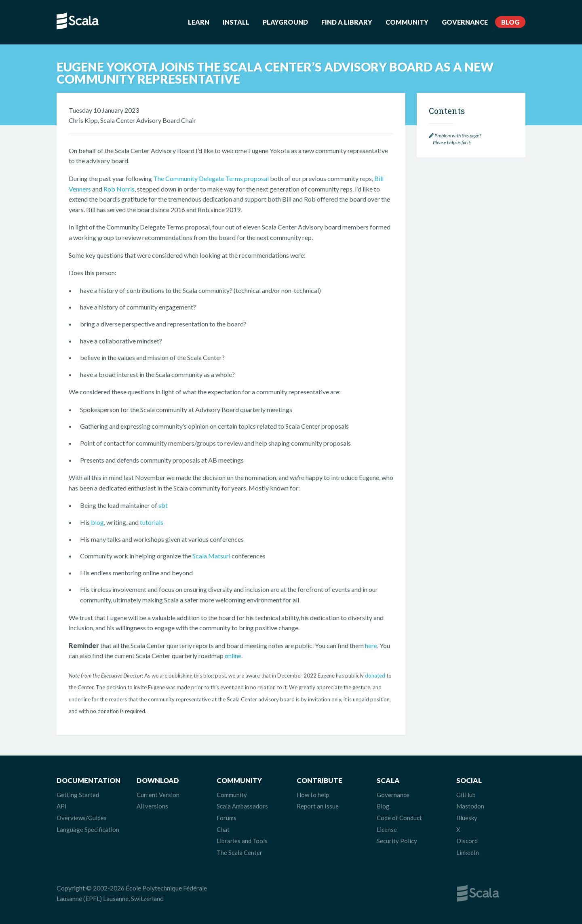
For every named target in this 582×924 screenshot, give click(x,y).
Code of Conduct (399, 818)
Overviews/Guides (82, 818)
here (371, 645)
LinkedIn (468, 852)
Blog (510, 22)
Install (236, 22)
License (387, 829)
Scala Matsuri (211, 556)
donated (375, 676)
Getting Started (78, 795)
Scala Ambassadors (242, 806)
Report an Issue (318, 806)
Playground (285, 22)
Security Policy (397, 841)
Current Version (158, 795)
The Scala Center (239, 852)
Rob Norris (119, 189)
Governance (465, 22)
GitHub (466, 795)
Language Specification (88, 829)
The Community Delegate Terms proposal (211, 178)
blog (97, 522)
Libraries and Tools (242, 841)
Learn (199, 22)
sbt (163, 505)
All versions (152, 806)
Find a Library (347, 22)
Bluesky (467, 818)
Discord (467, 841)
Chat (223, 829)
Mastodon (470, 806)
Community (407, 22)
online (233, 656)
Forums (227, 818)
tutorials (152, 522)
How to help (313, 795)
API (62, 806)
